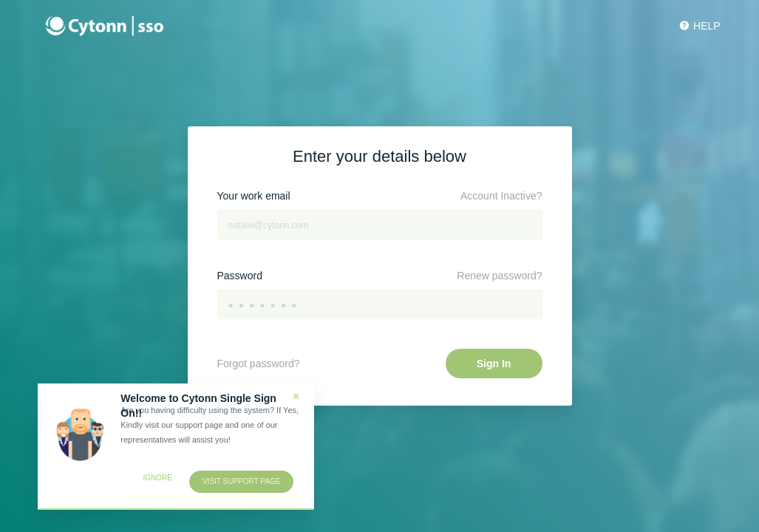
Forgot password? (259, 364)
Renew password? (499, 276)
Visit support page (241, 481)
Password (240, 276)
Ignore (157, 478)
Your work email (254, 196)
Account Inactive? (501, 196)
